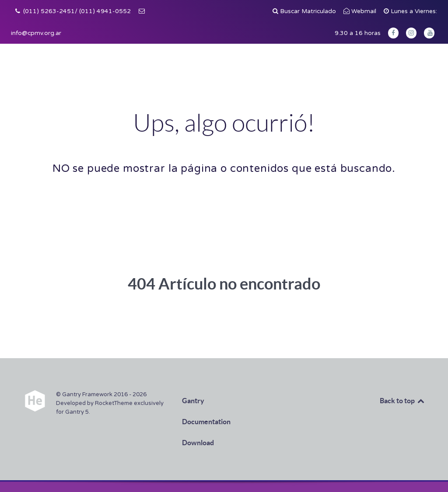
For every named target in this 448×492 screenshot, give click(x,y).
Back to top (402, 401)
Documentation (206, 422)
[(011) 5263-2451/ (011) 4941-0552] (73, 11)
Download (198, 443)
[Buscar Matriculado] (305, 11)
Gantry (193, 401)
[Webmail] (361, 11)
